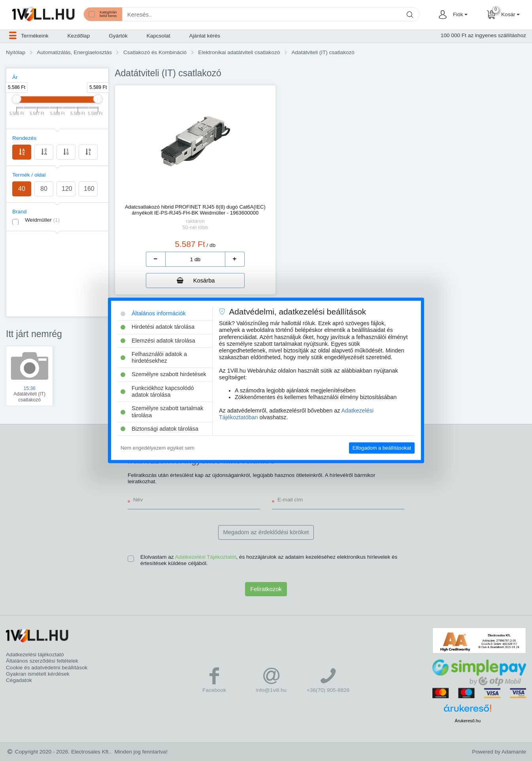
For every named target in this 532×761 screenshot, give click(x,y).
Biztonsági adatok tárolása (159, 429)
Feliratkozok (266, 589)
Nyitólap (16, 52)
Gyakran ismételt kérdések (38, 674)
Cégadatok (19, 680)
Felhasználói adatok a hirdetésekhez (154, 357)
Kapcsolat (158, 36)
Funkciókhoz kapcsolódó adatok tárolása (157, 391)
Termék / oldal (29, 175)
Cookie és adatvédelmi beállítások (47, 668)
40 (22, 189)
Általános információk (153, 313)
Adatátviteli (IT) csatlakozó (323, 52)
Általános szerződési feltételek (42, 661)
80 (44, 189)
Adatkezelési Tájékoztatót (206, 557)
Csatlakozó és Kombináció (155, 52)
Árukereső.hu (468, 721)
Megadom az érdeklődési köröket (266, 532)
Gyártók (118, 36)
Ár (15, 77)
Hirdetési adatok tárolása (158, 327)
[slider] (17, 99)
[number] (195, 259)
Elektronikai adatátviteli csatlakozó (239, 52)
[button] (459, 15)
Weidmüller (42, 220)
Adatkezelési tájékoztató (35, 655)
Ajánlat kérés (205, 36)
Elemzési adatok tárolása (158, 341)
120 (67, 189)
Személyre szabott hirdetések (163, 375)
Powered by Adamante (499, 752)
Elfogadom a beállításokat (382, 448)
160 (89, 189)
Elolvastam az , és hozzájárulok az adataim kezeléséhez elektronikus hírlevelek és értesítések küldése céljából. (269, 560)
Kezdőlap (79, 36)
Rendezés (24, 138)
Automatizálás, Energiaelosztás (74, 52)
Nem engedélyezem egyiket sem (158, 448)
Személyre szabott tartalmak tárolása (162, 412)
